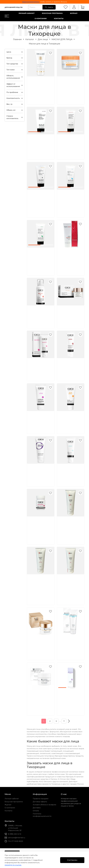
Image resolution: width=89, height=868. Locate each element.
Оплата (36, 811)
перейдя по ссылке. (13, 865)
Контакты (59, 19)
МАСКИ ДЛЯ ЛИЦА (62, 39)
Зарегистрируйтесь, (31, 2)
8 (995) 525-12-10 (15, 834)
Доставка (37, 808)
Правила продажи (41, 799)
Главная (17, 39)
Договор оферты (40, 802)
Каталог (30, 39)
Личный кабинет (27, 13)
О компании (41, 19)
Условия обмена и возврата (44, 805)
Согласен (72, 860)
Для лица (43, 39)
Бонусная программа (52, 13)
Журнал (74, 13)
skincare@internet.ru (17, 838)
